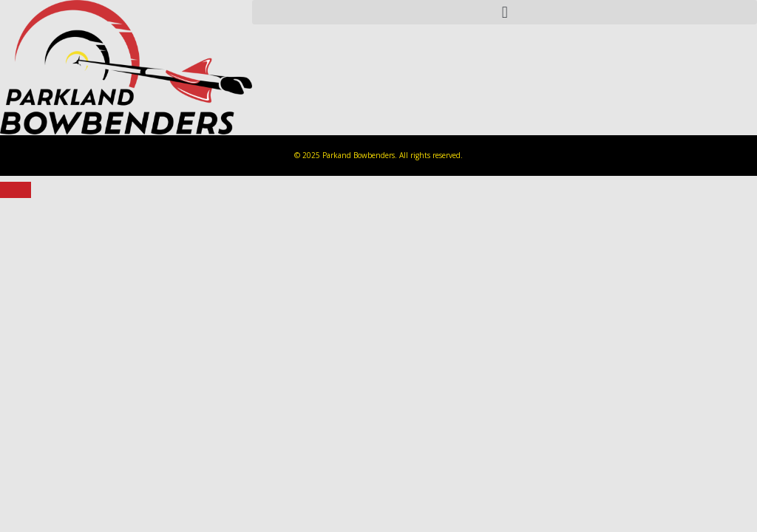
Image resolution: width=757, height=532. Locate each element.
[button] (505, 12)
